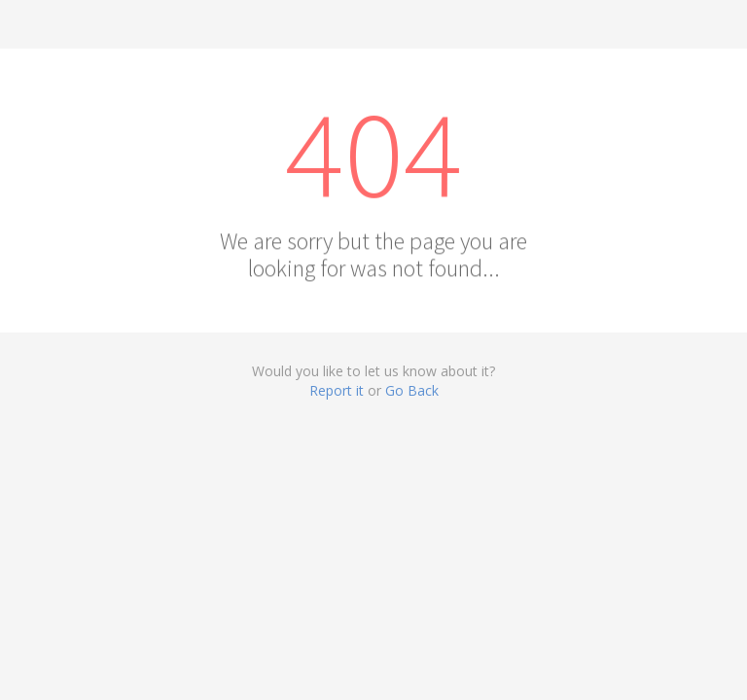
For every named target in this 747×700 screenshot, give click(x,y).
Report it (337, 390)
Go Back (412, 390)
